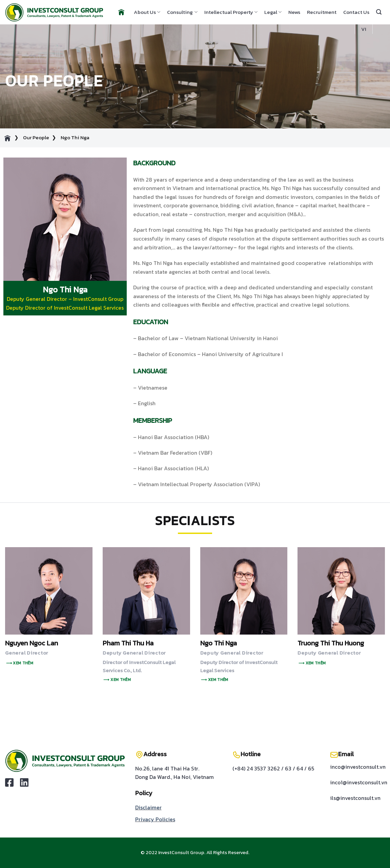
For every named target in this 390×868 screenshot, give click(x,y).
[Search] (379, 12)
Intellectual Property (231, 12)
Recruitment (322, 12)
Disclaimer (148, 807)
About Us (147, 12)
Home (120, 12)
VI (364, 29)
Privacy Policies (155, 819)
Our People (36, 137)
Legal (273, 12)
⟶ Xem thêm (20, 663)
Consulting (182, 12)
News (294, 12)
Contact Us (356, 12)
